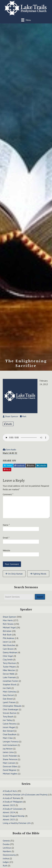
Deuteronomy (9, 855)
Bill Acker (7, 631)
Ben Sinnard (8, 731)
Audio (8, 424)
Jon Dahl (7, 688)
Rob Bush (7, 635)
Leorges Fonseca (11, 741)
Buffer (31, 466)
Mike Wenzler (9, 670)
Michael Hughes (10, 774)
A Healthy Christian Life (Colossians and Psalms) (25, 795)
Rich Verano (8, 624)
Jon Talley (7, 720)
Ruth (5, 866)
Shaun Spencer (9, 617)
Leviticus (7, 848)
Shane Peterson (10, 759)
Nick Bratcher (9, 645)
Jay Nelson (8, 749)
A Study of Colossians (13, 809)
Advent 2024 (9, 812)
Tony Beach (8, 717)
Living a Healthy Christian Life (17, 823)
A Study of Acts (10, 791)
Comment (8, 494)
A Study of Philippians (13, 802)
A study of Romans (12, 798)
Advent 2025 (9, 819)
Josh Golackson (10, 745)
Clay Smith (8, 659)
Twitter (8, 466)
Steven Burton (10, 713)
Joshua (6, 858)
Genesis (6, 841)
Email (6, 538)
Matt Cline (8, 738)
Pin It (7, 470)
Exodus (6, 844)
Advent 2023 (9, 805)
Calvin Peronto (10, 724)
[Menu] (26, 20)
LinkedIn (41, 466)
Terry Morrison (9, 663)
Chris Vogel (8, 656)
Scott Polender (10, 756)
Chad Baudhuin (10, 734)
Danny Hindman (10, 652)
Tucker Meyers (9, 667)
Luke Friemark (9, 677)
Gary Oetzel (8, 695)
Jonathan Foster (10, 681)
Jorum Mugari (9, 727)
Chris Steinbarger (11, 709)
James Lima (8, 752)
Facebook (19, 466)
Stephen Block (9, 684)
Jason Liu (7, 642)
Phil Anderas (8, 638)
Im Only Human (14, 574)
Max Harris (8, 620)
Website (6, 550)
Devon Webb (9, 674)
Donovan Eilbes (10, 766)
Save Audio (9, 449)
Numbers (7, 851)
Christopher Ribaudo (12, 706)
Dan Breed (8, 699)
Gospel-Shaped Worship (14, 816)
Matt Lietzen (9, 763)
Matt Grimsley (9, 692)
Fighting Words (38, 574)
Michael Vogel (9, 627)
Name (6, 525)
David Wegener (10, 770)
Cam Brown (8, 649)
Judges (6, 862)
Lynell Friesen (9, 702)
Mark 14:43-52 (10, 453)
